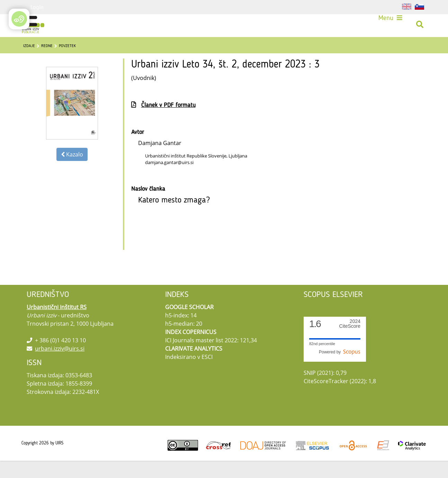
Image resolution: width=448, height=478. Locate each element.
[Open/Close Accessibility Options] (19, 19)
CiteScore (350, 341)
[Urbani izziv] (36, 27)
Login (37, 7)
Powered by (340, 369)
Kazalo (72, 172)
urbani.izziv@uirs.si (60, 366)
